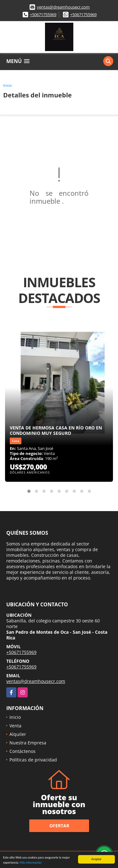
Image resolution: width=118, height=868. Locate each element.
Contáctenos (22, 751)
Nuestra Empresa (28, 743)
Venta (15, 726)
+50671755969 (43, 15)
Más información (31, 863)
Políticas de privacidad (33, 760)
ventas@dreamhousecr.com (63, 7)
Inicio (8, 85)
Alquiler (18, 734)
